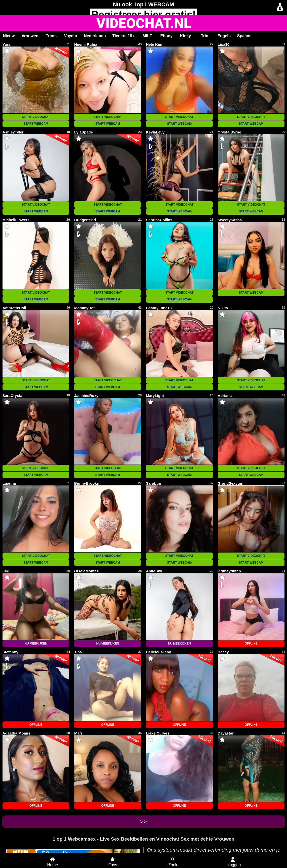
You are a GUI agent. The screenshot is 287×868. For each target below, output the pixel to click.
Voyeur (71, 36)
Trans (51, 36)
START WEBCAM (36, 124)
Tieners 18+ (123, 36)
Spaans (244, 36)
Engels (224, 36)
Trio (204, 36)
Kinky (185, 36)
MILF (147, 36)
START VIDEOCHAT (36, 117)
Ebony (166, 36)
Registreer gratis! (143, 15)
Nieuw (9, 36)
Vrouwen (30, 36)
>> (143, 822)
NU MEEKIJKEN (36, 644)
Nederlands (95, 36)
